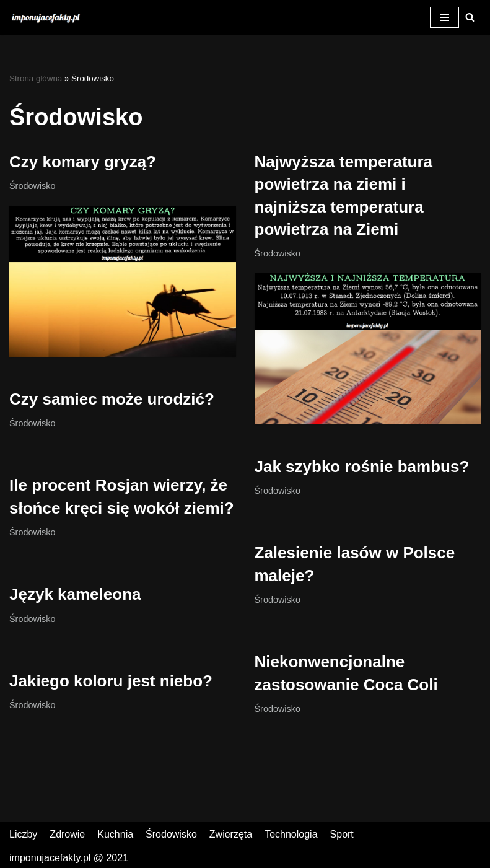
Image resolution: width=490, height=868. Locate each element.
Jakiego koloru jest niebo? (111, 681)
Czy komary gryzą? (83, 162)
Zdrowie (67, 834)
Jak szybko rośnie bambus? (362, 467)
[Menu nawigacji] (444, 17)
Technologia (291, 834)
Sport (342, 834)
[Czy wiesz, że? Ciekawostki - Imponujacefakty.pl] (50, 17)
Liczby (23, 834)
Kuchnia (115, 834)
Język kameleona (75, 594)
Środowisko (32, 186)
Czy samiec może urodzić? (112, 399)
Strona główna (36, 78)
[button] (470, 17)
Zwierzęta (231, 834)
